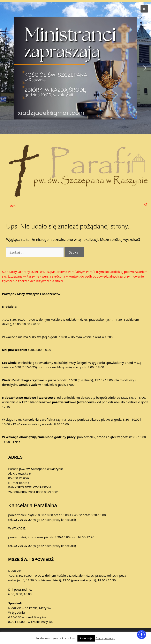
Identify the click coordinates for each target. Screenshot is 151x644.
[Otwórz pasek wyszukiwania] (146, 205)
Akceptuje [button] (86, 638)
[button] (75, 68)
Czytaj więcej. (105, 638)
